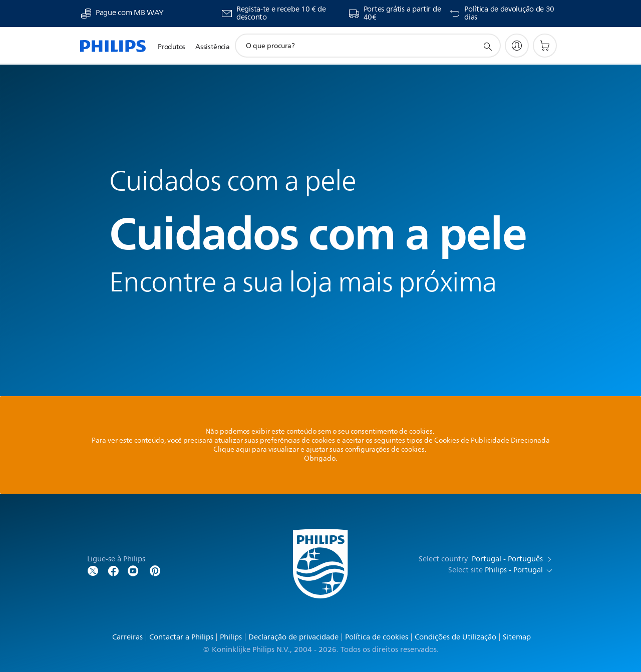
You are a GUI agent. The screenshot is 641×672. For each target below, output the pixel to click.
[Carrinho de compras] (545, 46)
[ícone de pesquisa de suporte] (487, 46)
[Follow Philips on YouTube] (133, 570)
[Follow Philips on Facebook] (113, 570)
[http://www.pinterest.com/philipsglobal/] (155, 570)
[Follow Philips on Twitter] (93, 570)
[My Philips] (517, 46)
